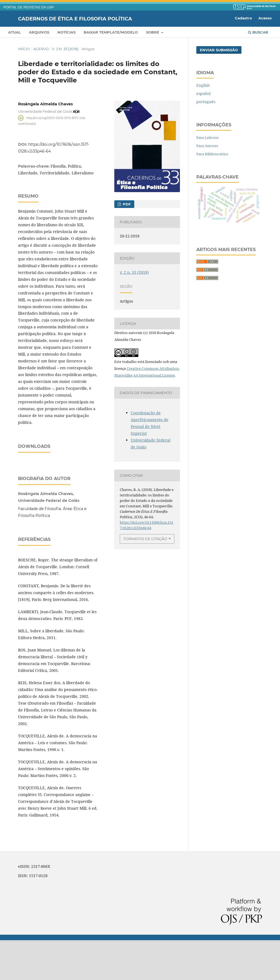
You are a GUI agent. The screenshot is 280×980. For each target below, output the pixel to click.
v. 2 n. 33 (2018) (65, 49)
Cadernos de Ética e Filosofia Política (75, 19)
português (206, 102)
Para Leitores (208, 138)
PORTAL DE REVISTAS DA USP (29, 7)
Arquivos (39, 32)
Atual (14, 32)
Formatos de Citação (145, 539)
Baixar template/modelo (111, 32)
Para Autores (207, 146)
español (203, 93)
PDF (126, 204)
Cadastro (243, 18)
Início (24, 49)
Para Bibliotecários (212, 154)
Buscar (258, 32)
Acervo (41, 49)
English (203, 85)
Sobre (153, 32)
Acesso (265, 18)
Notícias (66, 32)
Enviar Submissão (219, 50)
